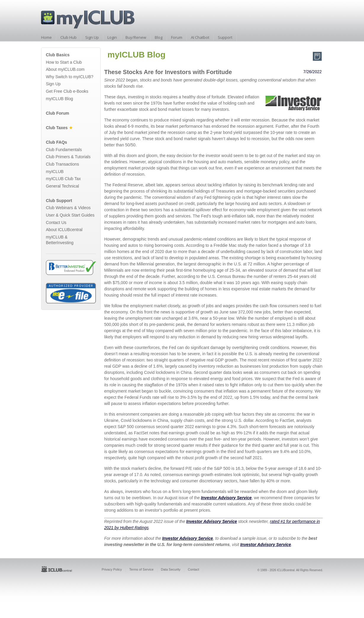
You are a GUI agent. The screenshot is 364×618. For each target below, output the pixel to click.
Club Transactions (62, 164)
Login (112, 37)
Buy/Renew (136, 37)
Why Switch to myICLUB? (70, 77)
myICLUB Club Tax (63, 179)
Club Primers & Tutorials (68, 157)
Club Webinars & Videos (68, 208)
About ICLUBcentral (64, 230)
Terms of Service (141, 569)
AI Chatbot (200, 37)
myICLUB (55, 172)
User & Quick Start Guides (70, 215)
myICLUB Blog (59, 99)
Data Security (171, 569)
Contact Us (56, 222)
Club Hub (69, 37)
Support (225, 37)
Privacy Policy (112, 569)
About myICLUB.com (65, 69)
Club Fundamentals (64, 150)
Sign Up (92, 37)
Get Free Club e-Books (67, 91)
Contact (194, 569)
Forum (177, 37)
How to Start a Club (64, 62)
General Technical (62, 186)
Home (46, 37)
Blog (159, 37)
